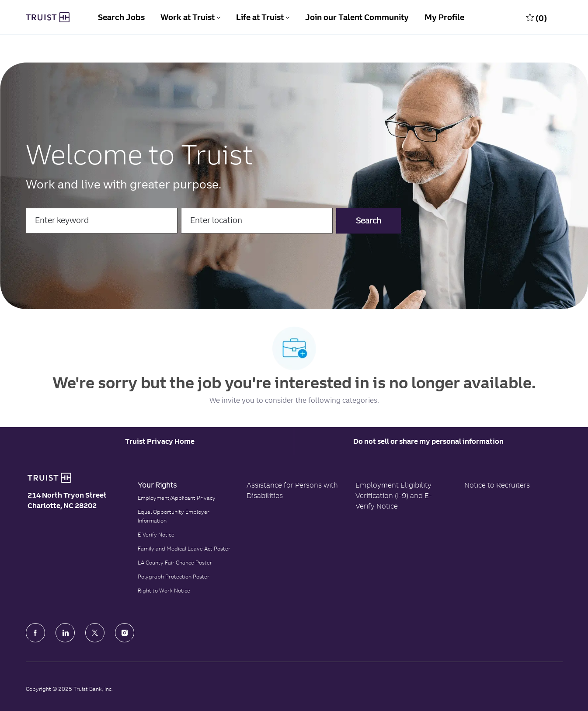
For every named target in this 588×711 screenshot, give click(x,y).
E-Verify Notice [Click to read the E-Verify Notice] (156, 535)
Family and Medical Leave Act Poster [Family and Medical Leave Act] (184, 549)
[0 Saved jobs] (536, 17)
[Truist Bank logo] (49, 478)
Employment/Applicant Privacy (177, 498)
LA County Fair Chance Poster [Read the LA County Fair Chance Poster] (175, 563)
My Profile (444, 17)
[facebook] (35, 633)
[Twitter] (95, 633)
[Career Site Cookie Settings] (160, 441)
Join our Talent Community (357, 17)
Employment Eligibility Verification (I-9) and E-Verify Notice (394, 495)
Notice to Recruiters (497, 485)
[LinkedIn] (65, 633)
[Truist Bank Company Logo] (48, 17)
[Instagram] (125, 633)
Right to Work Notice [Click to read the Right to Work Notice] (164, 591)
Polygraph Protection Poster (174, 577)
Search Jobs (121, 17)
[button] (369, 221)
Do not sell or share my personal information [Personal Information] (428, 441)
